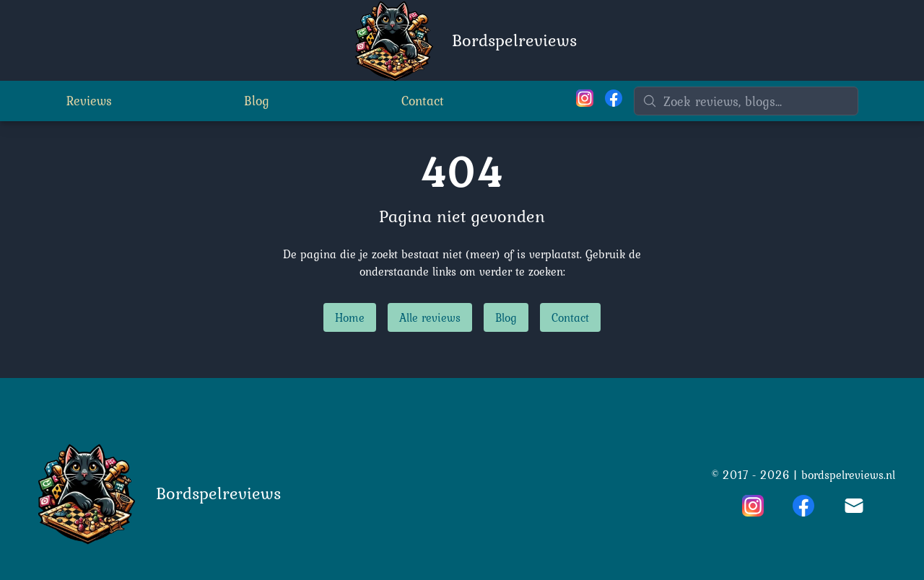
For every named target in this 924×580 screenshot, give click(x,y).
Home (350, 317)
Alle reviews (430, 317)
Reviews (89, 101)
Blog (257, 101)
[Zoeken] (746, 101)
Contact (423, 101)
